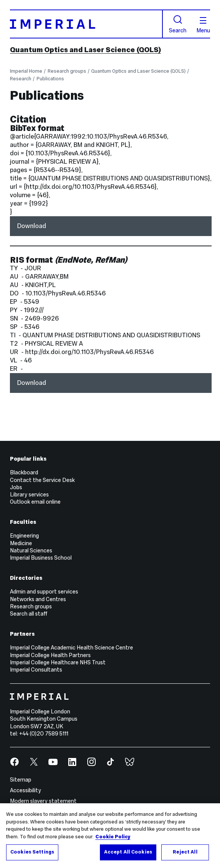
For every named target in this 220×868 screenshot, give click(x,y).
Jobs (16, 487)
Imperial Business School (41, 558)
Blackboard (24, 472)
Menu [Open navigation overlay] (203, 25)
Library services (29, 495)
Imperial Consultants (36, 670)
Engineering (24, 536)
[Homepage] (86, 24)
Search (178, 24)
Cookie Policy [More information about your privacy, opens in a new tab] (113, 837)
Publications (50, 79)
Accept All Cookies (128, 852)
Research (21, 79)
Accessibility (26, 790)
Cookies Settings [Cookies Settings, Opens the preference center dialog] (32, 852)
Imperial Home (26, 71)
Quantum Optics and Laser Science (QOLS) (85, 50)
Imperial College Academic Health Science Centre (71, 648)
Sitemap (21, 780)
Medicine (21, 543)
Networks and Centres (38, 599)
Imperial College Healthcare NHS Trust (58, 662)
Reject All (185, 852)
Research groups (67, 71)
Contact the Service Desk (42, 480)
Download (32, 226)
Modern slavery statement (43, 801)
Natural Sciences (31, 550)
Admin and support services (44, 592)
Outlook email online (35, 502)
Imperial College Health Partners (50, 655)
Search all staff (29, 614)
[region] (110, 836)
